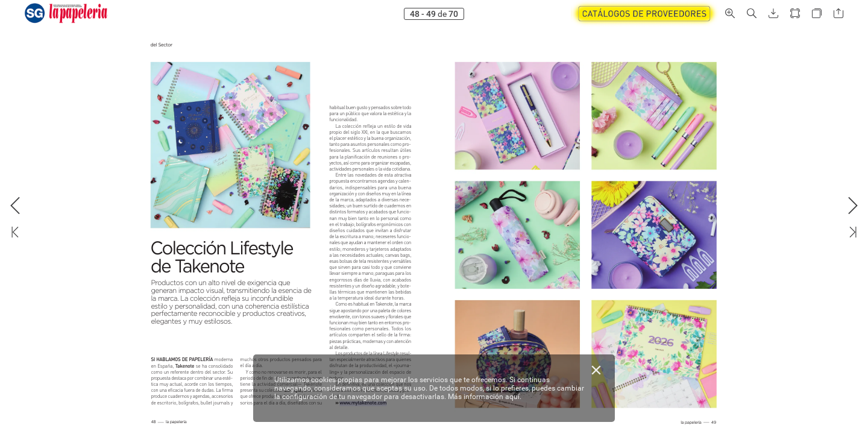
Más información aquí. (485, 397)
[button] (730, 14)
